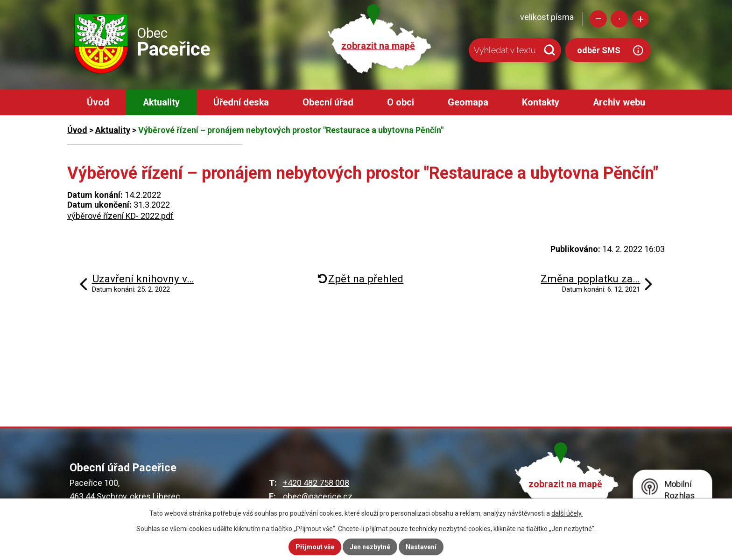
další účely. (567, 513)
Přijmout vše (315, 547)
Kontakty (541, 102)
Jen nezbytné (370, 547)
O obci (401, 102)
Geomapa (468, 102)
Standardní (619, 19)
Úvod (98, 102)
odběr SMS (599, 50)
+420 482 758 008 (316, 483)
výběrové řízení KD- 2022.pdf (120, 216)
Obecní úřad (328, 102)
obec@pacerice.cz (318, 496)
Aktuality (161, 102)
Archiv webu (619, 102)
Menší (598, 19)
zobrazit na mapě (378, 46)
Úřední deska (241, 102)
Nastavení (421, 547)
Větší (640, 19)
